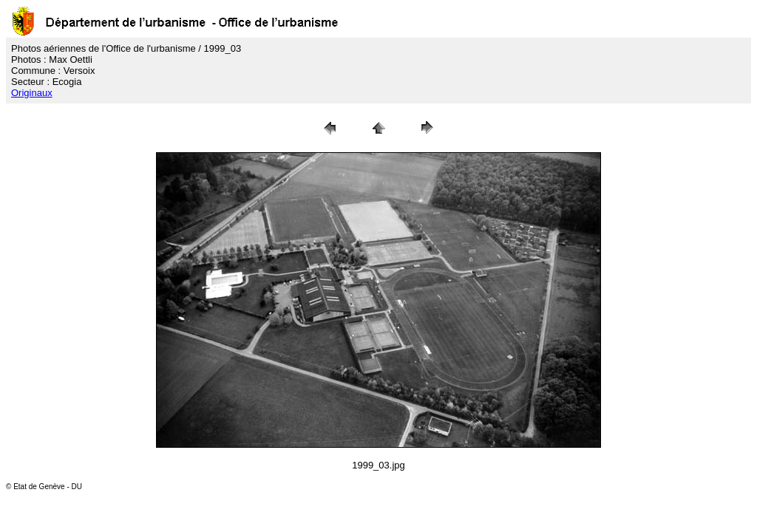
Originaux (32, 93)
